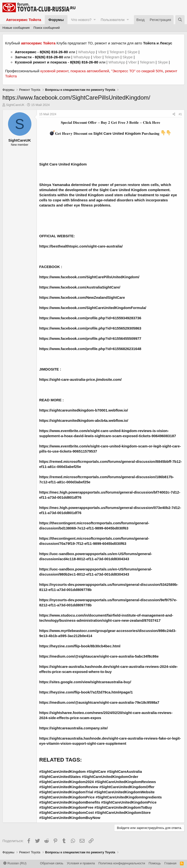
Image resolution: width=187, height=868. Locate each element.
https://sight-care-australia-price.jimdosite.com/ (80, 379)
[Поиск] (180, 20)
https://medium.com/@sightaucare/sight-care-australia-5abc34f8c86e (99, 656)
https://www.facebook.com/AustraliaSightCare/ (80, 287)
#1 (180, 114)
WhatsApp (87, 52)
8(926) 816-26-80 (54, 52)
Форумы (56, 20)
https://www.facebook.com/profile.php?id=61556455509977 (90, 338)
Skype (133, 52)
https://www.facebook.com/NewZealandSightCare (82, 297)
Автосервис (26, 52)
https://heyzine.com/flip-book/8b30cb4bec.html (80, 646)
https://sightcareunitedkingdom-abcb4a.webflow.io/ (84, 420)
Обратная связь (52, 863)
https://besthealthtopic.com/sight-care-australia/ (81, 246)
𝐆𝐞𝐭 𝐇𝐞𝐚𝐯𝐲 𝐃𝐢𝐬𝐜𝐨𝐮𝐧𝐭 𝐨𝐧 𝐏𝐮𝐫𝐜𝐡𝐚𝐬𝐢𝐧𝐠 (107, 133)
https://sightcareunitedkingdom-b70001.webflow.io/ (84, 410)
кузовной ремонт (54, 71)
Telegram (117, 52)
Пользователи (112, 20)
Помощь (155, 863)
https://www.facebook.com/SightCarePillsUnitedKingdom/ (89, 277)
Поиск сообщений (47, 28)
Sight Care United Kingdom (63, 164)
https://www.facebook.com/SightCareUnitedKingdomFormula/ (93, 308)
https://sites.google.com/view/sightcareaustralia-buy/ (85, 682)
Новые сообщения (16, 28)
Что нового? (81, 20)
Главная (170, 863)
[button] (95, 20)
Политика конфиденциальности (122, 863)
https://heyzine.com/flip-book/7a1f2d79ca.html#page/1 (86, 692)
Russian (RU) (15, 863)
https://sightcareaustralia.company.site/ (73, 728)
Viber (102, 52)
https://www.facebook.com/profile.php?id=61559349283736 (90, 318)
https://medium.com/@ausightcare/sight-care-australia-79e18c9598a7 (99, 702)
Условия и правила (81, 863)
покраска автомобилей (90, 71)
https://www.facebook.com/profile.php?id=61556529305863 (90, 328)
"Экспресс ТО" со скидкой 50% (137, 71)
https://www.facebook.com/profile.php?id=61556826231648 (90, 349)
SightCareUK (15, 105)
